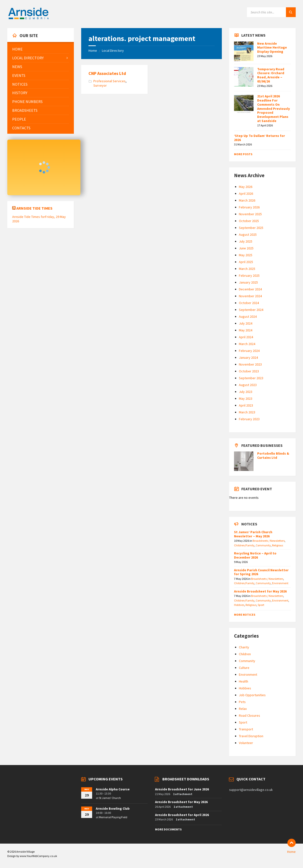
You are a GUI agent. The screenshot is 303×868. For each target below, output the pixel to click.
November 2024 (250, 296)
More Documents (168, 829)
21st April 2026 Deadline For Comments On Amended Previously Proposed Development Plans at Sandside (274, 108)
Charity (244, 647)
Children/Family (244, 545)
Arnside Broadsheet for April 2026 (182, 815)
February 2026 (249, 207)
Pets (242, 702)
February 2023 (249, 419)
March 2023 (247, 412)
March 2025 (247, 269)
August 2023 (248, 385)
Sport (261, 605)
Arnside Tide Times (34, 208)
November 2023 (250, 364)
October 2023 (249, 371)
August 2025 (248, 235)
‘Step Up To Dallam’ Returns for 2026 (259, 138)
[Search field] (271, 12)
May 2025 (246, 255)
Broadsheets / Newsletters (269, 541)
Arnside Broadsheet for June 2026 (182, 789)
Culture (244, 668)
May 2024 (246, 330)
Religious (278, 545)
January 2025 (248, 282)
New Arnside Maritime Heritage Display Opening (272, 48)
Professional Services (109, 81)
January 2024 (248, 357)
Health (244, 681)
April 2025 (246, 262)
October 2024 (249, 303)
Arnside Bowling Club (113, 808)
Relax (243, 709)
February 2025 (249, 276)
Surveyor (100, 85)
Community (263, 545)
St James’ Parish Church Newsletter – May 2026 (253, 534)
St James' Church (110, 798)
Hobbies (239, 605)
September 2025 (251, 228)
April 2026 (246, 194)
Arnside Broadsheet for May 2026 (260, 591)
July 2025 (246, 241)
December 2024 (250, 289)
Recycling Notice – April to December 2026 (255, 555)
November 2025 (250, 214)
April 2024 (246, 337)
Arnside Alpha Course (113, 789)
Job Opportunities (252, 695)
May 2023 (246, 398)
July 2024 (246, 323)
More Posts (243, 154)
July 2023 (246, 392)
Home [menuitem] (291, 852)
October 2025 (249, 221)
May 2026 (246, 187)
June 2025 (246, 248)
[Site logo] (29, 19)
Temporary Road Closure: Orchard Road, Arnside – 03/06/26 (271, 75)
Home (93, 51)
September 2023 (251, 378)
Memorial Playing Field (113, 817)
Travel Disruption (251, 736)
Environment (280, 583)
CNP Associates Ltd (107, 73)
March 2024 (247, 344)
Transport (246, 729)
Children (245, 654)
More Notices (245, 615)
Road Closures (249, 715)
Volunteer (246, 743)
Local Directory (113, 51)
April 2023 (246, 405)
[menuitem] (41, 49)
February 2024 (249, 351)
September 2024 (251, 310)
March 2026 (247, 200)
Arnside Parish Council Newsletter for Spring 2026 (261, 572)
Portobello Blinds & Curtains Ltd (273, 455)
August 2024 (248, 317)
